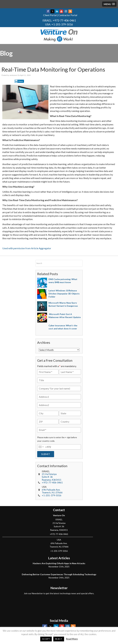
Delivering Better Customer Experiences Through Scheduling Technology (59, 574)
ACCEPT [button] (46, 639)
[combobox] (41, 447)
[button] (109, 4)
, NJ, (52, 491)
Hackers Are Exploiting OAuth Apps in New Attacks (59, 563)
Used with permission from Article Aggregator (27, 248)
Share (19, 81)
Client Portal (50, 15)
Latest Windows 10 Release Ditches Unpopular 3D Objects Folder (64, 294)
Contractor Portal (68, 15)
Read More (72, 639)
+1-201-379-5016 (62, 24)
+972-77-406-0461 (64, 20)
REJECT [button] (59, 639)
